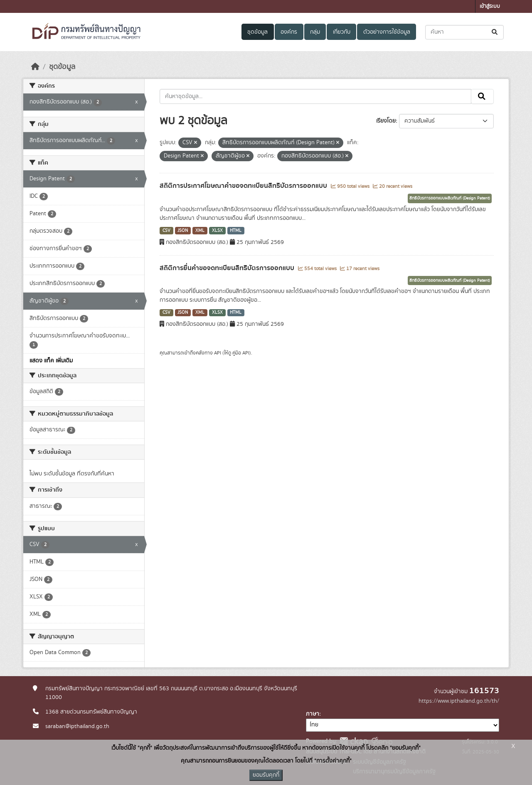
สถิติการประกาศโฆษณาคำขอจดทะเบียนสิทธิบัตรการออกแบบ (244, 186)
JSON (183, 231)
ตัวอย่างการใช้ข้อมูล (387, 32)
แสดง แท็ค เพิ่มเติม (51, 361)
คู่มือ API (241, 353)
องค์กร (289, 32)
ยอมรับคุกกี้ (266, 775)
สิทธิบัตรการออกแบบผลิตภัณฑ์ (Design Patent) (450, 198)
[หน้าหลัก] (35, 67)
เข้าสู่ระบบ (490, 6)
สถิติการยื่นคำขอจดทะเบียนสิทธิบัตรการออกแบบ (228, 268)
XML (200, 231)
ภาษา (313, 714)
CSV (166, 231)
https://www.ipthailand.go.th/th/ (459, 701)
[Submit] (495, 32)
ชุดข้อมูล (257, 32)
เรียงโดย (386, 121)
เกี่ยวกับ (342, 32)
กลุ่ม (315, 32)
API (218, 353)
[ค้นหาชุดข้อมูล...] (464, 32)
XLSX (217, 231)
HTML (236, 231)
